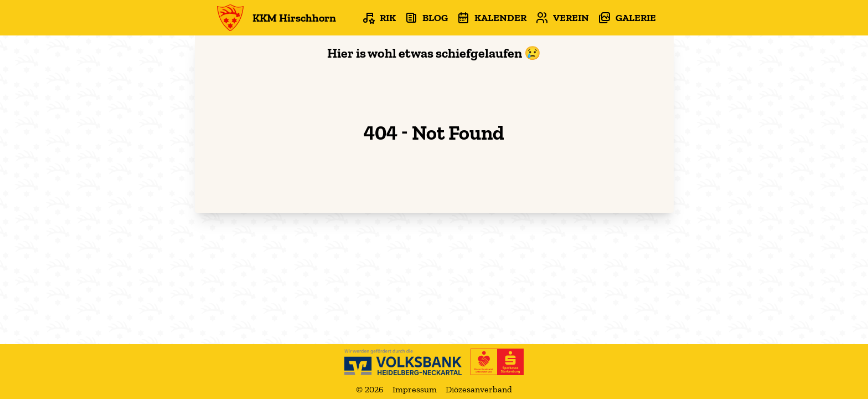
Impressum (415, 389)
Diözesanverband (479, 389)
